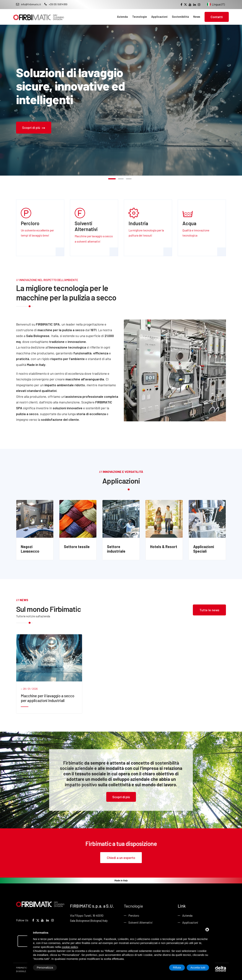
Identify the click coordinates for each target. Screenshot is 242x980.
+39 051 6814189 (56, 4)
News (197, 17)
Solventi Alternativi (140, 922)
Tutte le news (209, 610)
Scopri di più (34, 128)
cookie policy (70, 947)
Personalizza (45, 967)
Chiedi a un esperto (121, 858)
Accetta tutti (198, 967)
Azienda (122, 17)
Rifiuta (177, 967)
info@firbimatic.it (29, 4)
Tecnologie (140, 17)
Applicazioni (159, 17)
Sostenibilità (180, 17)
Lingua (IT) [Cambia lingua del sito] (216, 4)
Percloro (134, 915)
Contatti (217, 17)
